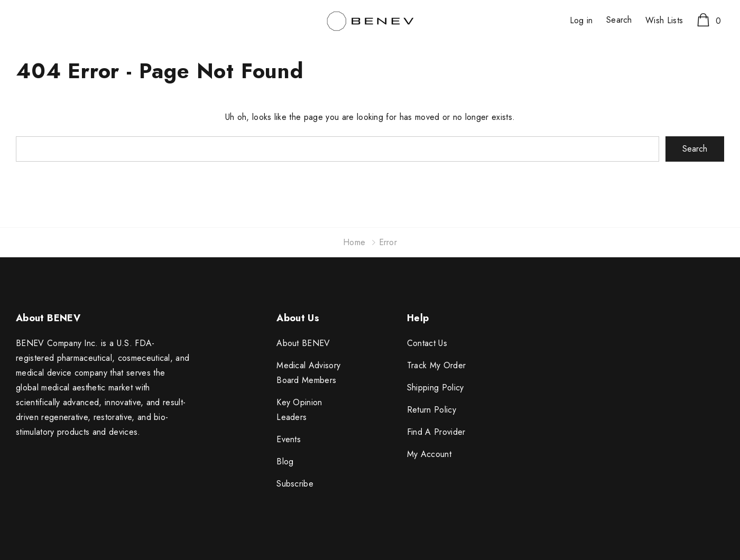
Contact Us (427, 343)
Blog (285, 461)
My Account (429, 454)
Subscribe (295, 484)
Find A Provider (436, 432)
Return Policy (432, 410)
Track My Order (436, 365)
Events (289, 439)
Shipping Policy (436, 388)
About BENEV (303, 343)
